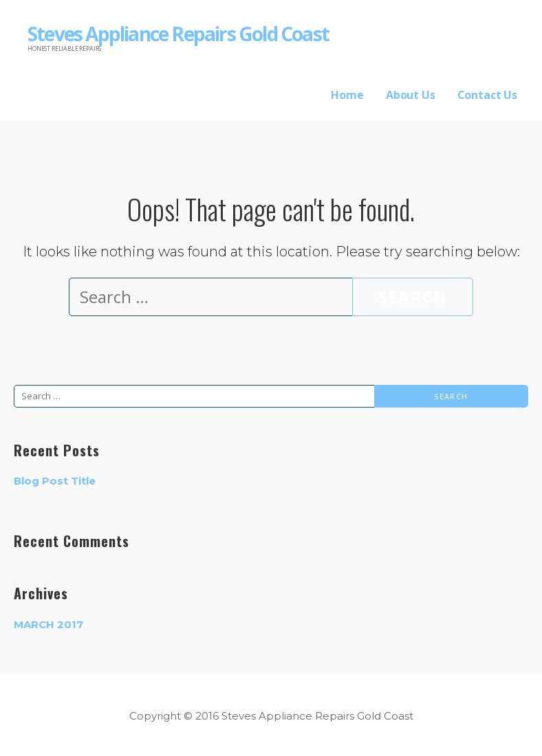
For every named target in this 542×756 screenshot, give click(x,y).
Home (347, 95)
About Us (411, 95)
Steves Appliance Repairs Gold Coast (178, 34)
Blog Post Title (55, 481)
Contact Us (487, 95)
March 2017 (48, 624)
